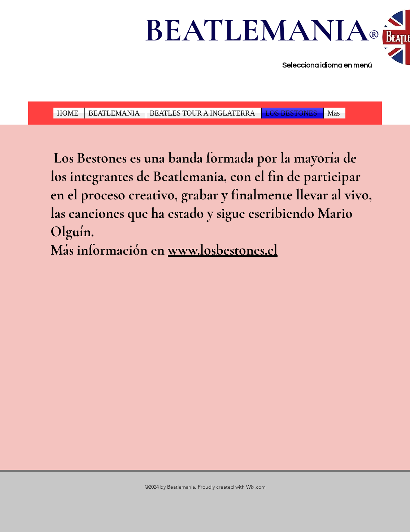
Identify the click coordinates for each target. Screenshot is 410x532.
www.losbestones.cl (223, 250)
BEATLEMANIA (256, 30)
